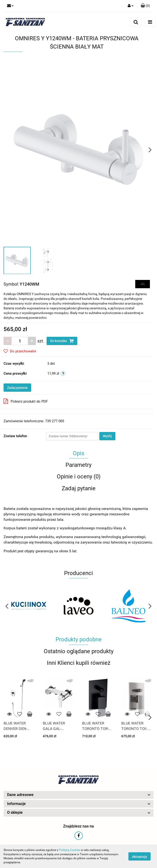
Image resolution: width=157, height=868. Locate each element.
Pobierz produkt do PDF (26, 401)
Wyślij (107, 436)
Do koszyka (62, 341)
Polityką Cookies (70, 850)
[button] (145, 6)
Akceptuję (140, 856)
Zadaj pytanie (17, 388)
